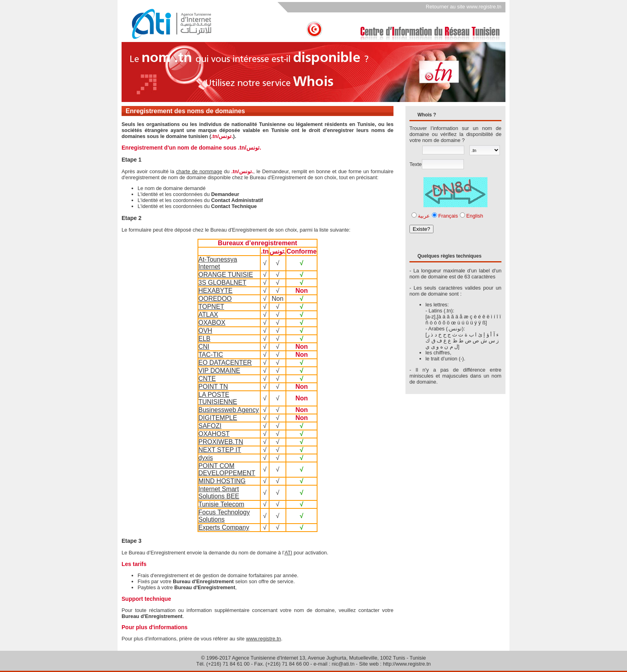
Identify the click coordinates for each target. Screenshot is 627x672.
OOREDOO (215, 299)
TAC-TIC (211, 355)
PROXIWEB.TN (221, 442)
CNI (204, 347)
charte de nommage (199, 171)
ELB (204, 339)
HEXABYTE (215, 291)
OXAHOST (214, 434)
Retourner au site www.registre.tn (464, 7)
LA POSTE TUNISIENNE (218, 398)
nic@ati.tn (343, 664)
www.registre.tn (263, 639)
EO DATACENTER (225, 363)
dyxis (206, 458)
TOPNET (211, 307)
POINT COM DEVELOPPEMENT (227, 469)
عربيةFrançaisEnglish (450, 216)
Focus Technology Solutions (224, 516)
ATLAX (208, 315)
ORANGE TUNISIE (226, 275)
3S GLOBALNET (222, 283)
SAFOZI (210, 426)
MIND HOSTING (222, 481)
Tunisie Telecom (221, 504)
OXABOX (212, 323)
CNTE (207, 379)
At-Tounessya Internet (218, 263)
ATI (289, 553)
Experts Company (224, 527)
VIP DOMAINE (219, 371)
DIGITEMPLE (218, 418)
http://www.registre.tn (407, 664)
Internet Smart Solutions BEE (219, 493)
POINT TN (213, 387)
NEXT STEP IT (220, 450)
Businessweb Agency (229, 410)
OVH (205, 331)
